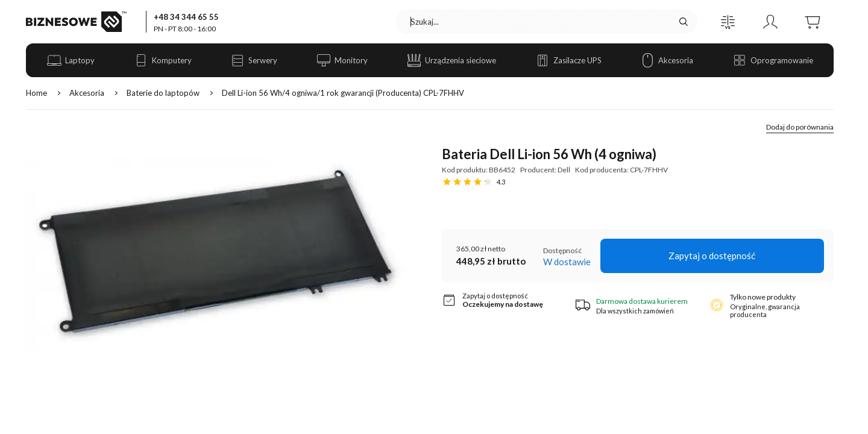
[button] (728, 22)
